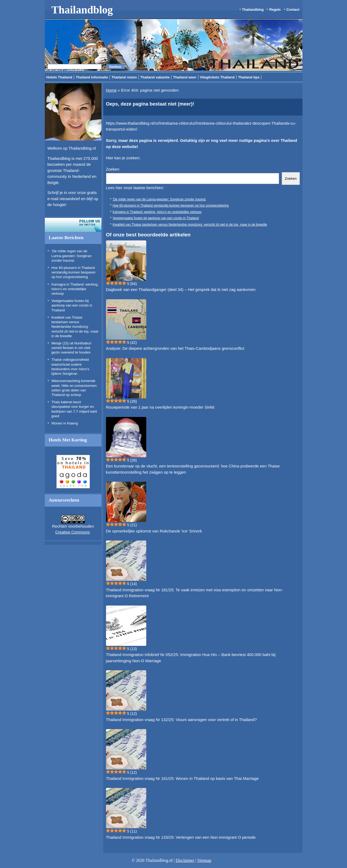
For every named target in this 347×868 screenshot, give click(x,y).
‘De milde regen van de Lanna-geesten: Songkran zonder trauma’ (72, 256)
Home (111, 90)
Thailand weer (185, 77)
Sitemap (204, 860)
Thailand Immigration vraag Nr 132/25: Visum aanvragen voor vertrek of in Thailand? (181, 720)
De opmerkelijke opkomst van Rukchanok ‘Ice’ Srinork (154, 531)
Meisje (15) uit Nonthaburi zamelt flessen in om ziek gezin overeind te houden (72, 348)
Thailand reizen (124, 77)
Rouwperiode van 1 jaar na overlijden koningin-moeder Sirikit (160, 407)
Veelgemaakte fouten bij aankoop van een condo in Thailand (72, 305)
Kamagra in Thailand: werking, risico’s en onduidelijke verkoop (75, 289)
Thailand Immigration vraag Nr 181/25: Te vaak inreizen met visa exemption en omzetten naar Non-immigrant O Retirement (194, 593)
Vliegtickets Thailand (217, 77)
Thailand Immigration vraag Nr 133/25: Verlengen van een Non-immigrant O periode (181, 837)
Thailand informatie (92, 77)
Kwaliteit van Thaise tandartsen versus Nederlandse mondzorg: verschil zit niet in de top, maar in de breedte (75, 327)
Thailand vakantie (155, 77)
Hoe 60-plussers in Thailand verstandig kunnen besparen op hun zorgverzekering (74, 272)
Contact (293, 10)
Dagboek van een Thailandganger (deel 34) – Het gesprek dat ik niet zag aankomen (181, 289)
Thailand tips (249, 77)
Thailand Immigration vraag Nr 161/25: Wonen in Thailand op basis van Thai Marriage (182, 778)
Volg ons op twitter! (73, 225)
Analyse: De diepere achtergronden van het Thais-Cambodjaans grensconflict (175, 348)
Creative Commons (72, 532)
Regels (275, 10)
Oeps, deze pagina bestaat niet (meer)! (150, 104)
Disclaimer (185, 860)
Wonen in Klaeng (65, 423)
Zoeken (113, 169)
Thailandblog (82, 10)
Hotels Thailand (59, 77)
